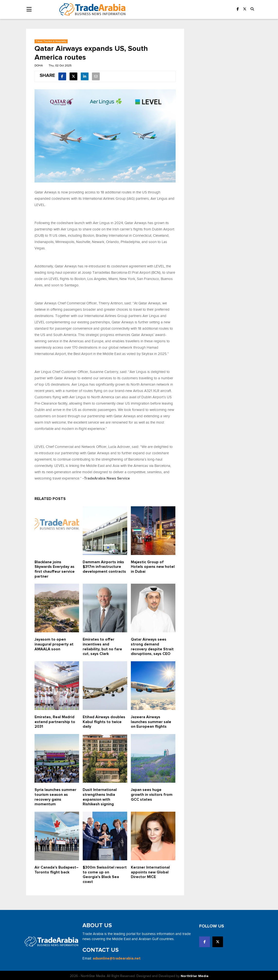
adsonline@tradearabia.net (117, 957)
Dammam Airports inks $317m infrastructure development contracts (105, 567)
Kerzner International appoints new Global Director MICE (150, 871)
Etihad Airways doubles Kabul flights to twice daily (104, 721)
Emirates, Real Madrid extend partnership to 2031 (55, 721)
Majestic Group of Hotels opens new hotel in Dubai (153, 567)
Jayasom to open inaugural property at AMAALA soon (54, 644)
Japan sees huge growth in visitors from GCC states (152, 794)
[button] (252, 9)
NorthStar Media (195, 975)
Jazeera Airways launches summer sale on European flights (151, 721)
